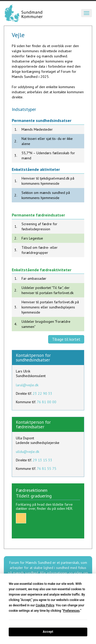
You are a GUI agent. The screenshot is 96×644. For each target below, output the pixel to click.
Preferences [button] (71, 611)
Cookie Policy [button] (45, 605)
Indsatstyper (24, 109)
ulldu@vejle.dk (28, 452)
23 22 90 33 (42, 393)
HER (69, 508)
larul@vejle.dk (27, 385)
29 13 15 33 (42, 460)
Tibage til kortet (66, 339)
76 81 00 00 (47, 402)
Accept (48, 632)
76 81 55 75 (47, 469)
